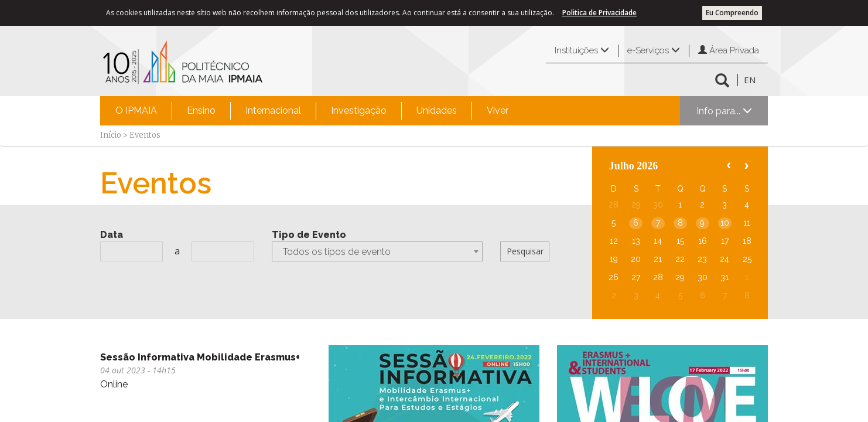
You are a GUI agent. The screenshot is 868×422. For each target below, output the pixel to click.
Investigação (359, 110)
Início (111, 135)
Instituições (582, 50)
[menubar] (312, 111)
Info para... (724, 111)
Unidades (437, 110)
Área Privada (729, 50)
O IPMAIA (136, 110)
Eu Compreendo (732, 13)
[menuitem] (136, 111)
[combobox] (377, 251)
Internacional (273, 110)
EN (750, 80)
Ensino (201, 110)
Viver (498, 110)
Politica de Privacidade (599, 13)
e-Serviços (654, 50)
